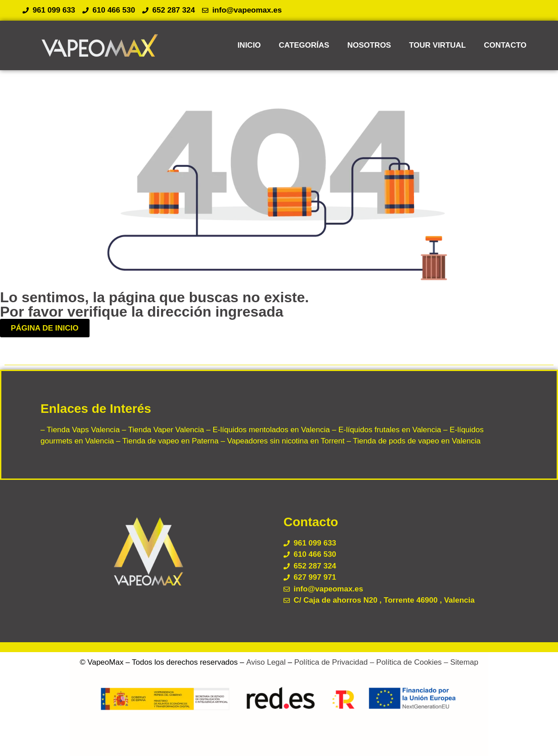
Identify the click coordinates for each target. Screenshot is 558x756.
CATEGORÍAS (304, 45)
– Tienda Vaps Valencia (80, 430)
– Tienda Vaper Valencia (162, 430)
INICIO (249, 45)
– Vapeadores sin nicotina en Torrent (282, 441)
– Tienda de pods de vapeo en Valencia (413, 441)
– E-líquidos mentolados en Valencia (267, 430)
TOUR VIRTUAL (437, 45)
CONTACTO (505, 45)
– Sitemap (460, 662)
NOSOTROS (369, 45)
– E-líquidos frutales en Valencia (385, 430)
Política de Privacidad (331, 662)
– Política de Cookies (405, 662)
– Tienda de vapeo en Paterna (166, 441)
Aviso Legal (266, 662)
